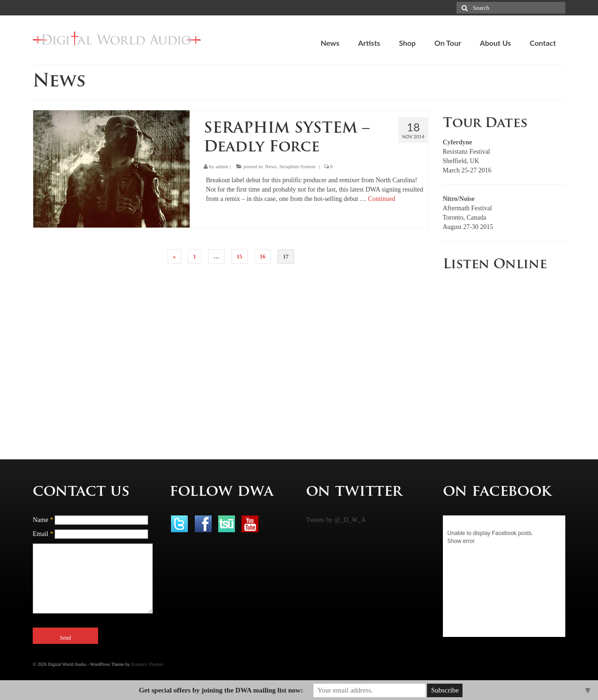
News (330, 43)
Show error (461, 541)
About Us (495, 43)
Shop (407, 43)
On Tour (448, 43)
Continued (382, 199)
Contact (543, 43)
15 (240, 257)
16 (263, 257)
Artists (369, 43)
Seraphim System (297, 166)
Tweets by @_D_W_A (336, 520)
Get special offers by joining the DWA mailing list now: (221, 690)
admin (222, 166)
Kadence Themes (147, 664)
